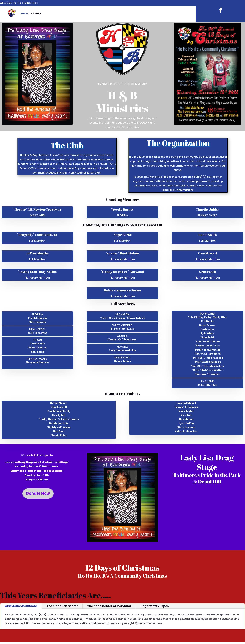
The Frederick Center (62, 606)
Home (24, 13)
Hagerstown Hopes (155, 606)
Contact (36, 13)
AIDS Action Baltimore (21, 606)
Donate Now (38, 493)
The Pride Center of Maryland (109, 606)
